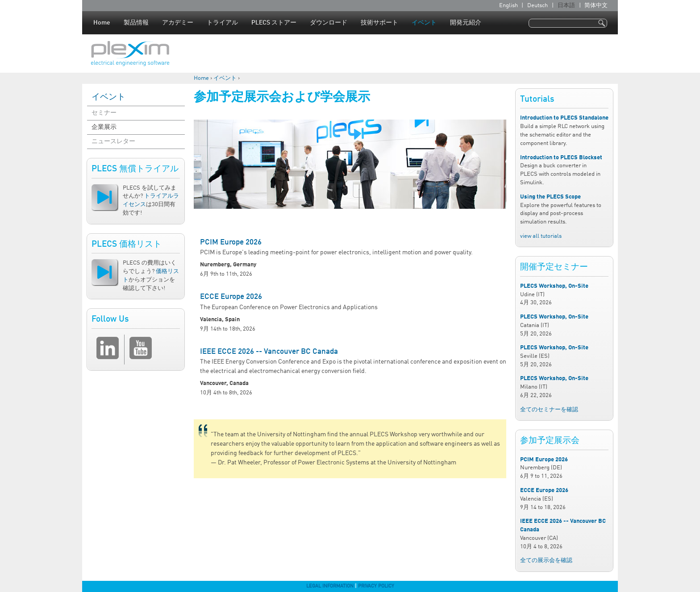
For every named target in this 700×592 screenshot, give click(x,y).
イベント (424, 23)
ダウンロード (329, 23)
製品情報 (136, 23)
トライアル (222, 23)
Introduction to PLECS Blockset (561, 158)
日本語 (566, 6)
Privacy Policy (376, 586)
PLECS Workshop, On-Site (554, 286)
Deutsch (537, 6)
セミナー (104, 113)
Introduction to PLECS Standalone (564, 118)
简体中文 (596, 6)
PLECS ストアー (274, 23)
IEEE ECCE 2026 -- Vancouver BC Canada (269, 352)
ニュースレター (113, 141)
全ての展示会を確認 (546, 561)
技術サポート (379, 23)
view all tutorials (541, 236)
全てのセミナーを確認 (549, 410)
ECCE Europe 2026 (231, 297)
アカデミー (178, 23)
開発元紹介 (466, 23)
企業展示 (104, 127)
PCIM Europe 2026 (231, 242)
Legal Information (330, 586)
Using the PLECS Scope (550, 197)
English (508, 6)
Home (102, 23)
